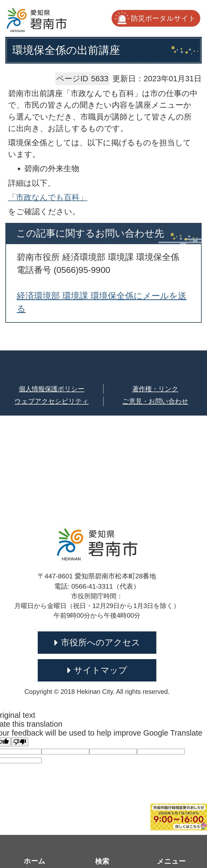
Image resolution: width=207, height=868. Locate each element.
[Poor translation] (20, 742)
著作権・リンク (155, 389)
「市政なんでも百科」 (48, 197)
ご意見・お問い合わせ (155, 401)
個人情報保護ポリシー (52, 389)
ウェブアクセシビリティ (52, 401)
